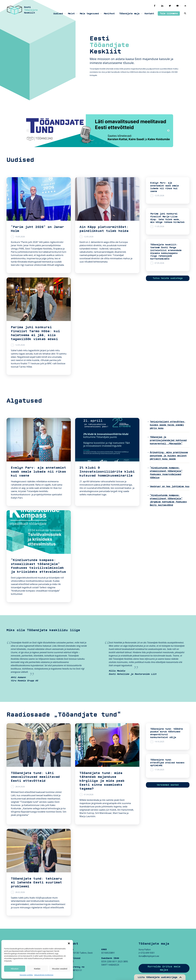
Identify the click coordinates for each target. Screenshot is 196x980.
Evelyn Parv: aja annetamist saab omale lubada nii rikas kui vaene (165, 187)
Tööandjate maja (129, 14)
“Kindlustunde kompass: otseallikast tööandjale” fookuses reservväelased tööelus (166, 473)
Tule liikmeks (169, 13)
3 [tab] (96, 143)
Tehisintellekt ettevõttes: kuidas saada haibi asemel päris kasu (168, 425)
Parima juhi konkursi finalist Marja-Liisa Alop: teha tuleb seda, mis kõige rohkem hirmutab (167, 218)
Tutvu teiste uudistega (168, 278)
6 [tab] (108, 143)
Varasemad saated (168, 785)
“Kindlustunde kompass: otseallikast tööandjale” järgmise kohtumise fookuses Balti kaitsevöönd (168, 500)
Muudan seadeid (60, 969)
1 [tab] (88, 143)
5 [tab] (104, 143)
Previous (28, 131)
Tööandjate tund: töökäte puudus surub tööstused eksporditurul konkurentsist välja (167, 733)
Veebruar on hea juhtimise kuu (170, 486)
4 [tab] (100, 143)
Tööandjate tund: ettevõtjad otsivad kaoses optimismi (167, 763)
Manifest (109, 14)
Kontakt (149, 14)
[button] (69, 943)
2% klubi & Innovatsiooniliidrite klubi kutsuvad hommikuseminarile (107, 472)
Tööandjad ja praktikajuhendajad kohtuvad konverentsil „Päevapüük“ (168, 440)
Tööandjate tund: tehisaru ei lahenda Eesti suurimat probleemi (36, 883)
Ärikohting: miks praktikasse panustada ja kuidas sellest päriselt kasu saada (169, 456)
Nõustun (15, 969)
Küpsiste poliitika (26, 975)
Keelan (37, 969)
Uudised (58, 14)
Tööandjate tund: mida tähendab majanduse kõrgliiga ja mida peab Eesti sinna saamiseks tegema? (102, 781)
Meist (71, 14)
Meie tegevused (89, 14)
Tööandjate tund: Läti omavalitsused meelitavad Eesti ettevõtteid (35, 777)
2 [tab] (92, 143)
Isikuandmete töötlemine (44, 975)
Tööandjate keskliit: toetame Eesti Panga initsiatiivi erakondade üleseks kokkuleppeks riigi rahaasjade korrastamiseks (166, 252)
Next (168, 131)
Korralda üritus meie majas (164, 968)
